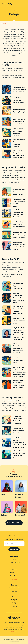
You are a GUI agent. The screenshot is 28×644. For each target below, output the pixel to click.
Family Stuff (14, 573)
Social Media (14, 576)
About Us (14, 591)
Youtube (14, 606)
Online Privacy (15, 639)
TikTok (14, 603)
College (14, 569)
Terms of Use (7, 639)
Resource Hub (14, 588)
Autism (14, 566)
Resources (4, 23)
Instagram (14, 600)
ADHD (14, 559)
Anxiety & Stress (14, 562)
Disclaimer (22, 639)
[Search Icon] (21, 4)
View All (14, 579)
